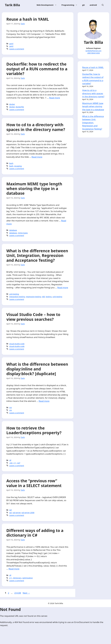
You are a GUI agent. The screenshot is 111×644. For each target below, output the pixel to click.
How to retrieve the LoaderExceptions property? (34, 442)
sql (11, 523)
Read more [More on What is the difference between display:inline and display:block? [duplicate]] (44, 412)
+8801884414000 (93, 53)
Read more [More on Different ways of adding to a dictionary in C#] (14, 582)
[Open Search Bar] (103, 5)
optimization (28, 592)
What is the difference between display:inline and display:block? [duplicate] (38, 380)
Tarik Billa (12, 5)
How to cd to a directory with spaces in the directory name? (36, 132)
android (93, 5)
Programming (71, 5)
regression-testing (34, 306)
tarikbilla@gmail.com (93, 50)
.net (11, 475)
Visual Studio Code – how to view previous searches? (34, 327)
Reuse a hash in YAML (28, 19)
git (83, 5)
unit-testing (14, 304)
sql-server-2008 (28, 525)
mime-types (23, 239)
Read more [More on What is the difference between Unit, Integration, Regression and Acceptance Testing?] (14, 297)
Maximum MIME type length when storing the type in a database (35, 194)
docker (12, 109)
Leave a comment (17, 49)
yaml (12, 44)
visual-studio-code (17, 354)
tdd (44, 306)
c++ (15, 475)
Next (26, 607)
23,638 (18, 607)
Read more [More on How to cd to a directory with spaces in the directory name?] (37, 162)
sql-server (17, 525)
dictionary (18, 592)
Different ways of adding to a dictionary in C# (35, 546)
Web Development (48, 5)
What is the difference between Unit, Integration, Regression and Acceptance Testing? (38, 262)
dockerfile (20, 111)
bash (12, 168)
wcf (19, 475)
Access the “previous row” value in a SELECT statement (34, 496)
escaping (18, 171)
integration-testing (17, 306)
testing (49, 306)
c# (11, 472)
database (13, 236)
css (11, 419)
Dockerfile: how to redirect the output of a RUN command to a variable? (37, 70)
